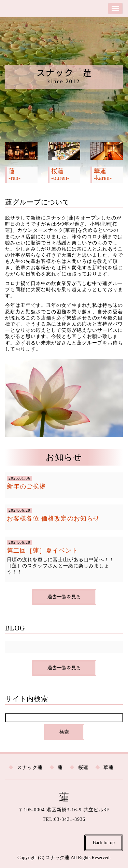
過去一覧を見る (64, 597)
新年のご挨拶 (26, 486)
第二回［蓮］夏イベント (42, 551)
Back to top (104, 843)
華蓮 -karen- (103, 174)
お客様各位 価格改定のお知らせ (53, 518)
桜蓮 (83, 767)
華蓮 (109, 767)
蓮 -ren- (15, 174)
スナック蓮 (30, 767)
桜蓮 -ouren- (60, 174)
